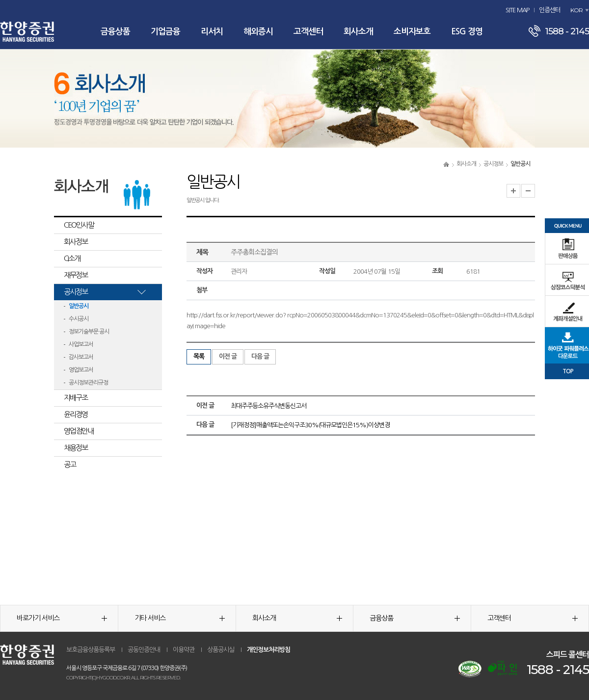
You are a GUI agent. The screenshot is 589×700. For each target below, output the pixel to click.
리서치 (212, 32)
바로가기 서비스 (62, 618)
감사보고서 (81, 357)
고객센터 (308, 32)
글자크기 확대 (513, 191)
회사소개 (358, 32)
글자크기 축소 (528, 191)
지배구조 (76, 398)
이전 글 (228, 356)
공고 (70, 464)
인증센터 (550, 10)
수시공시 (79, 319)
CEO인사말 (79, 225)
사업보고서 (81, 344)
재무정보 (76, 275)
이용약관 (184, 650)
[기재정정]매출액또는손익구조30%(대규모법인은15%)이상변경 (310, 425)
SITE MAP (517, 10)
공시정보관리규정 (88, 383)
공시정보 (493, 164)
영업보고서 (81, 370)
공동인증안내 (144, 650)
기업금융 (165, 32)
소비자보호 (412, 32)
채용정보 (76, 448)
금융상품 (115, 32)
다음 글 (260, 356)
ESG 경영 (467, 32)
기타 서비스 (180, 618)
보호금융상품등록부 (91, 650)
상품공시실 (221, 650)
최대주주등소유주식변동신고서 (268, 406)
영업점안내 (79, 431)
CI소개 (72, 258)
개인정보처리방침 (268, 650)
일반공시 (79, 306)
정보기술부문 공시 (89, 332)
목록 (199, 356)
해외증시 (258, 32)
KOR (576, 10)
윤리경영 (76, 414)
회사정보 (76, 242)
